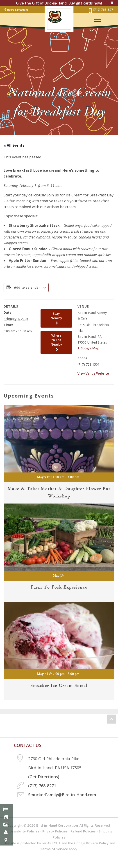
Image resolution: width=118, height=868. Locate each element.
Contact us (28, 745)
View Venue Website (93, 373)
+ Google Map (88, 348)
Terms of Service (54, 849)
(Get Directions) (44, 777)
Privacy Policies (55, 831)
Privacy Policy (97, 843)
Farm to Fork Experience (59, 587)
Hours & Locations (18, 10)
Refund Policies (83, 831)
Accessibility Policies (22, 831)
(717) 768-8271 (102, 11)
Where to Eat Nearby (56, 342)
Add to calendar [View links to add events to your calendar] (27, 287)
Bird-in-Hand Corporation (57, 825)
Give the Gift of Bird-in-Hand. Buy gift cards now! (59, 3)
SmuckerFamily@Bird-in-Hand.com (62, 795)
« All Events (14, 145)
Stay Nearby (56, 318)
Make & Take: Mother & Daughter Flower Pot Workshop (59, 492)
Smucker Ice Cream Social (59, 686)
